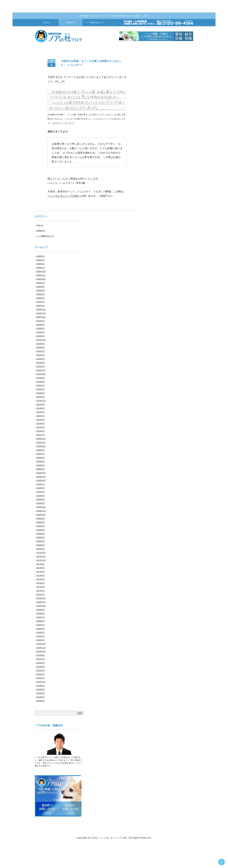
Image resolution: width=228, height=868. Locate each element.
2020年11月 (41, 442)
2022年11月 (41, 370)
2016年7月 (40, 617)
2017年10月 (41, 560)
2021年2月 (40, 431)
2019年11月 (41, 477)
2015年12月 (41, 644)
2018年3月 (40, 541)
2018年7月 (40, 526)
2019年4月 (40, 496)
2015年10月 (41, 651)
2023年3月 (40, 359)
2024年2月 (40, 336)
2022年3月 (40, 397)
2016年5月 (40, 625)
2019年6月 (40, 488)
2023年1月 (40, 366)
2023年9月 (40, 344)
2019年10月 (41, 480)
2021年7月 (40, 412)
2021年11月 (41, 401)
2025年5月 (40, 290)
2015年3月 (40, 670)
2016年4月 (40, 629)
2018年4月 (40, 537)
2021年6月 (40, 416)
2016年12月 (41, 598)
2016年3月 (40, 632)
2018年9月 (40, 518)
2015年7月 (40, 659)
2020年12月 (41, 439)
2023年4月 (40, 355)
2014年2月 (40, 701)
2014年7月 (40, 693)
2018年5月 (40, 534)
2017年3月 (40, 587)
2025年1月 (40, 306)
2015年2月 (40, 674)
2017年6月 (40, 575)
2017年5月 (40, 579)
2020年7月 (40, 454)
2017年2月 (40, 591)
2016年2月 (40, 636)
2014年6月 (40, 697)
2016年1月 (40, 640)
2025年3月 (40, 298)
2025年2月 (40, 302)
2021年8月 (40, 408)
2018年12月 (41, 507)
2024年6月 (40, 325)
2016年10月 (41, 606)
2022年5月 (40, 389)
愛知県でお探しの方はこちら (47, 809)
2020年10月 (41, 446)
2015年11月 (41, 648)
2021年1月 (40, 435)
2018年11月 (41, 511)
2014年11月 (41, 682)
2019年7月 (40, 484)
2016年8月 (40, 613)
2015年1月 (40, 678)
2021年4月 (40, 423)
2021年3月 (40, 427)
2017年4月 (40, 583)
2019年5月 (40, 492)
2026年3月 (40, 260)
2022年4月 (40, 393)
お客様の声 (70, 22)
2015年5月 (40, 663)
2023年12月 (41, 340)
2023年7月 (40, 351)
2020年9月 (40, 450)
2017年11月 (41, 556)
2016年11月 (41, 602)
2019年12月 (41, 473)
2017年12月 (41, 553)
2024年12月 (41, 309)
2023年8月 (40, 347)
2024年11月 (41, 313)
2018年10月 (41, 515)
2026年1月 (40, 268)
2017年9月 (40, 564)
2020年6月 (40, 458)
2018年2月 (40, 545)
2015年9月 (40, 655)
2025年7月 (40, 283)
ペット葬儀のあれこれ (45, 236)
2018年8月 (40, 522)
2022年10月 (41, 374)
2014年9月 (40, 686)
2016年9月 (40, 610)
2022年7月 (40, 385)
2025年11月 (41, 275)
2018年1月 (40, 549)
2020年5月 (40, 461)
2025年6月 (40, 287)
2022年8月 (40, 382)
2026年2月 (40, 264)
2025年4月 (40, 294)
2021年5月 (40, 420)
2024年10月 (41, 317)
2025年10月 (41, 279)
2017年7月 (40, 572)
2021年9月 (40, 404)
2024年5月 (40, 328)
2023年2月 (40, 363)
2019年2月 (40, 503)
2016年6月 (40, 621)
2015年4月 (40, 667)
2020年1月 (40, 469)
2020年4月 (40, 465)
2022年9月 (40, 378)
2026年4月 (40, 256)
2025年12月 (41, 271)
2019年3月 (40, 499)
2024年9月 (40, 321)
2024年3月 (40, 332)
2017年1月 (40, 594)
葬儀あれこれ (94, 22)
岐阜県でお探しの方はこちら (70, 809)
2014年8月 (40, 689)
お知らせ (47, 22)
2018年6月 (40, 530)
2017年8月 (40, 568)
